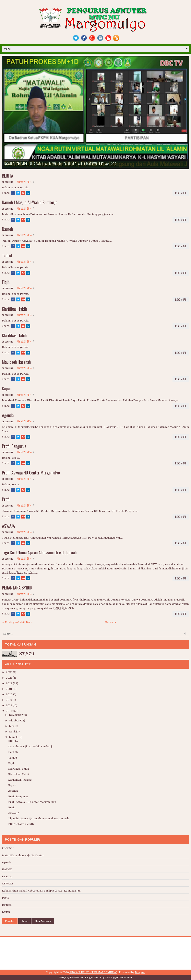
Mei (12, 726)
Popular (10, 921)
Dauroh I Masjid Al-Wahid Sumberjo (30, 202)
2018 (9, 700)
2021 (9, 689)
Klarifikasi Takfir (15, 309)
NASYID (7, 869)
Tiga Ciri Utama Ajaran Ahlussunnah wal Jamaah (39, 552)
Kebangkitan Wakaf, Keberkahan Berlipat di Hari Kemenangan (41, 891)
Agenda (8, 415)
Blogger (140, 972)
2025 (9, 672)
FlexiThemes (77, 978)
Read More (181, 193)
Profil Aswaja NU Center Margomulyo (31, 472)
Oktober (15, 721)
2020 (10, 694)
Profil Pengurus (14, 446)
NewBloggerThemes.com (118, 978)
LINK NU (8, 848)
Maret (13, 737)
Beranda (111, 622)
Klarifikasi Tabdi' (15, 335)
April (13, 732)
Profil (6, 499)
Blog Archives (43, 921)
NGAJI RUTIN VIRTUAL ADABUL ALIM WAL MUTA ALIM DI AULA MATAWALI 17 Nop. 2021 (61, 164)
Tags (24, 921)
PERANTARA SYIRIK (17, 588)
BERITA (8, 176)
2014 (9, 711)
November (16, 715)
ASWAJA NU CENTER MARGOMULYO (93, 972)
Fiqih (6, 282)
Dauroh (7, 229)
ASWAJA (8, 526)
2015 (9, 705)
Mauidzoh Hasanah (16, 362)
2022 (9, 683)
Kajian (7, 388)
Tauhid (7, 255)
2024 (9, 678)
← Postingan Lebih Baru (17, 622)
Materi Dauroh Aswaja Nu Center (23, 855)
